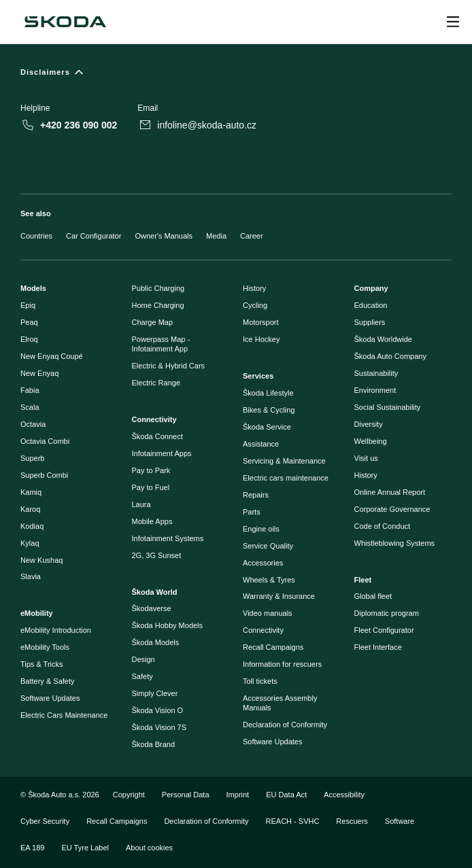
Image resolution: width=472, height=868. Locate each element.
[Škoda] (65, 22)
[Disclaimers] (236, 75)
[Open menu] (453, 22)
